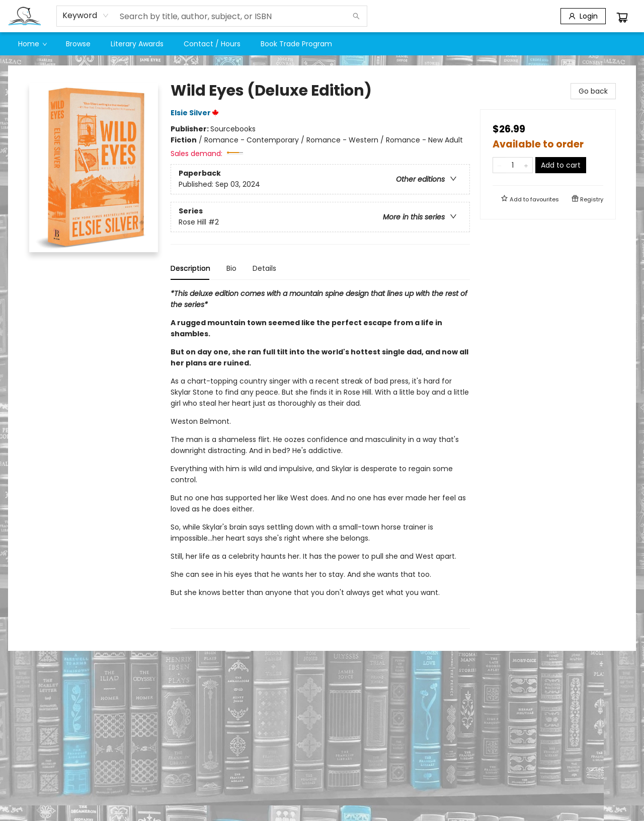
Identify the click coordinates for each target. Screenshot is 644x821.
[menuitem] (32, 44)
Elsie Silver (196, 113)
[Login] (583, 16)
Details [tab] (264, 268)
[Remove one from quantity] (499, 165)
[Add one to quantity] (526, 165)
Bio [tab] (231, 268)
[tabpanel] (320, 458)
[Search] (356, 16)
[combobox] (86, 16)
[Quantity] (513, 165)
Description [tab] (190, 268)
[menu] (322, 44)
